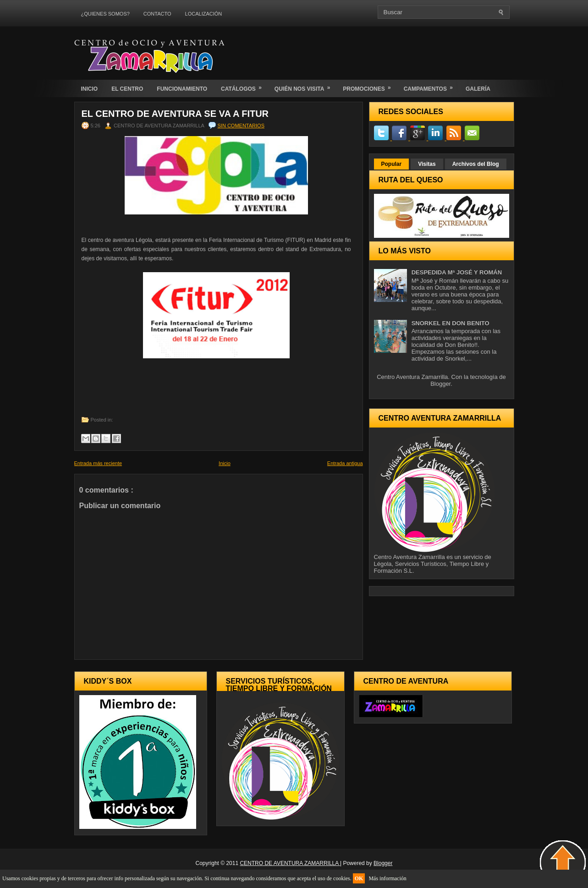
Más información (387, 878)
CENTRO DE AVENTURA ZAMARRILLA (290, 863)
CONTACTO (157, 14)
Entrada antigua (345, 463)
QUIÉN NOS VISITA (305, 86)
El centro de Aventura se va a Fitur (175, 114)
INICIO (90, 89)
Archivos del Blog (476, 164)
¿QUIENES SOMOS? (105, 14)
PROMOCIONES (370, 86)
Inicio (225, 463)
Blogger (440, 384)
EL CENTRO (127, 89)
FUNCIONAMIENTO (182, 89)
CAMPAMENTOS (431, 86)
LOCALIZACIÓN (204, 14)
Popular (392, 164)
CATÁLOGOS (244, 86)
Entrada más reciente (98, 463)
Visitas (427, 164)
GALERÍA (478, 89)
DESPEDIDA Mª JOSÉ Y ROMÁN (457, 272)
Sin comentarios (241, 126)
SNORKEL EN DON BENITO (451, 323)
